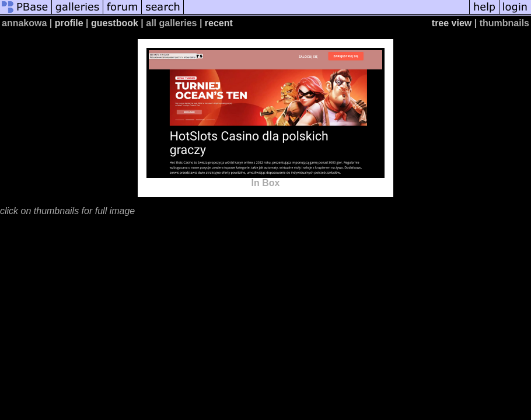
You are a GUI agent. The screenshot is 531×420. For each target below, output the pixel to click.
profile (69, 23)
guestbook (115, 23)
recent (219, 23)
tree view (452, 23)
